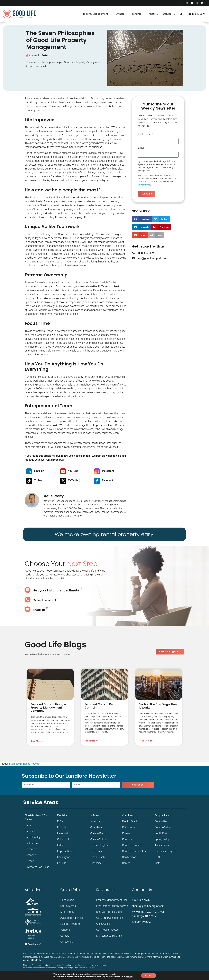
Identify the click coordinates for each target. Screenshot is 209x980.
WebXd (80, 973)
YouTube (73, 471)
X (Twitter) (74, 480)
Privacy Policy (144, 185)
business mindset (19, 764)
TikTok (38, 480)
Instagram (108, 471)
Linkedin (39, 471)
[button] (181, 14)
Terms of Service (42, 975)
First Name (145, 134)
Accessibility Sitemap (58, 975)
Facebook (108, 480)
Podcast (35, 764)
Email (142, 148)
